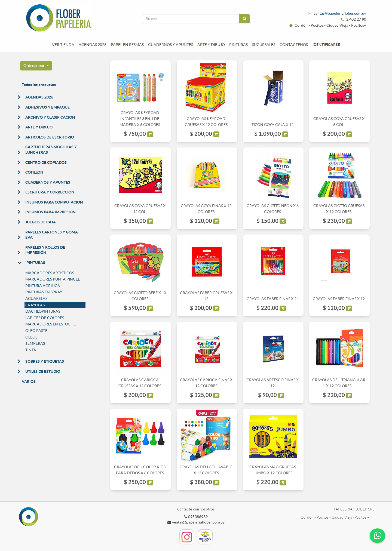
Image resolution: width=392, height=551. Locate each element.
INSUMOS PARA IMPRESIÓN (50, 212)
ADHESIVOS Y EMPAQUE (48, 107)
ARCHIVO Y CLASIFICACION (50, 117)
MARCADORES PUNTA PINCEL (53, 279)
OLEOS (31, 337)
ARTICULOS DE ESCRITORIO (50, 137)
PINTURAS (36, 263)
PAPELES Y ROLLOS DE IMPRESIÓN (45, 250)
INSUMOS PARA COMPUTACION (54, 202)
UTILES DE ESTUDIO (43, 371)
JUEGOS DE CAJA (41, 222)
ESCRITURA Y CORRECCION (50, 192)
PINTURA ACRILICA (43, 286)
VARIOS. (29, 381)
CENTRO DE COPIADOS (46, 162)
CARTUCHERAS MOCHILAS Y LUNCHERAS (51, 150)
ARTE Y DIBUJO (39, 127)
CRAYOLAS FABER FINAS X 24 (273, 299)
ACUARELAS (36, 298)
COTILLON (34, 172)
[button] (36, 66)
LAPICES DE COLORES (45, 318)
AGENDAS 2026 (39, 97)
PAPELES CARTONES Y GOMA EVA (52, 235)
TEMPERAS (35, 343)
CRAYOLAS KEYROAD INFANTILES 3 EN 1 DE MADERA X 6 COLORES (140, 119)
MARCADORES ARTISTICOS (50, 273)
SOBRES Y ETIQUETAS (45, 361)
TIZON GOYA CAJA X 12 (272, 125)
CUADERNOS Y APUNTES (48, 182)
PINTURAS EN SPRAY (44, 292)
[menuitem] (63, 45)
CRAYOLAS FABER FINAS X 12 (339, 299)
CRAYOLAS (35, 305)
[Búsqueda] (245, 19)
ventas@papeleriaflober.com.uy (340, 13)
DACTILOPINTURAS (43, 311)
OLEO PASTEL (37, 331)
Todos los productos (39, 85)
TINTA (31, 350)
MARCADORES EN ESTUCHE (50, 324)
